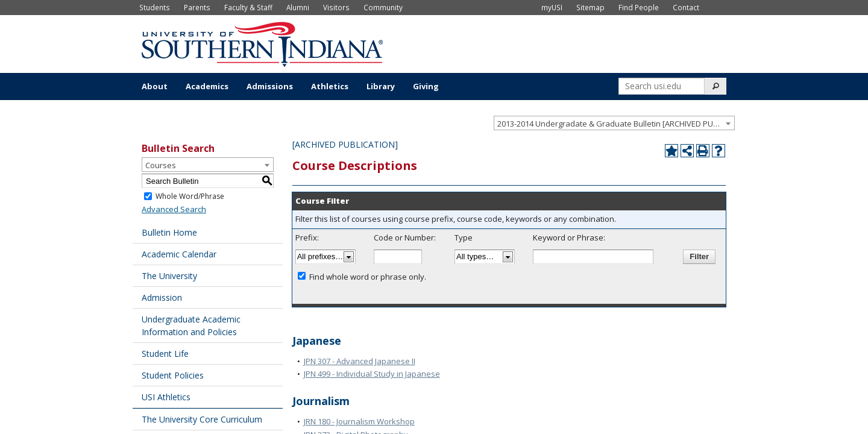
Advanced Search (174, 209)
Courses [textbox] (161, 165)
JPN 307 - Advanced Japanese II (360, 361)
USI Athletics (166, 397)
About (155, 86)
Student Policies (173, 375)
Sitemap (590, 7)
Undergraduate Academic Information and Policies (191, 325)
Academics (207, 86)
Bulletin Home (169, 232)
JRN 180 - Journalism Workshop (359, 421)
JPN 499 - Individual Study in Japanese (372, 374)
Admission (162, 297)
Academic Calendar (179, 254)
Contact (686, 7)
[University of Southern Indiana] (262, 43)
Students (155, 7)
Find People (639, 7)
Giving (426, 86)
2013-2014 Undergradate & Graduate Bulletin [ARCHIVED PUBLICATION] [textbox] (616, 124)
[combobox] (614, 123)
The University (169, 276)
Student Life (165, 354)
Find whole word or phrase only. (368, 277)
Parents (197, 7)
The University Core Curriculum (202, 419)
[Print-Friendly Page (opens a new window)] (703, 151)
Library (381, 86)
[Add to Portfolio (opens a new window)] (671, 151)
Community (383, 7)
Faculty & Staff (248, 7)
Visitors (336, 7)
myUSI (552, 7)
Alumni (298, 7)
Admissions (270, 86)
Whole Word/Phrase (190, 196)
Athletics (330, 86)
